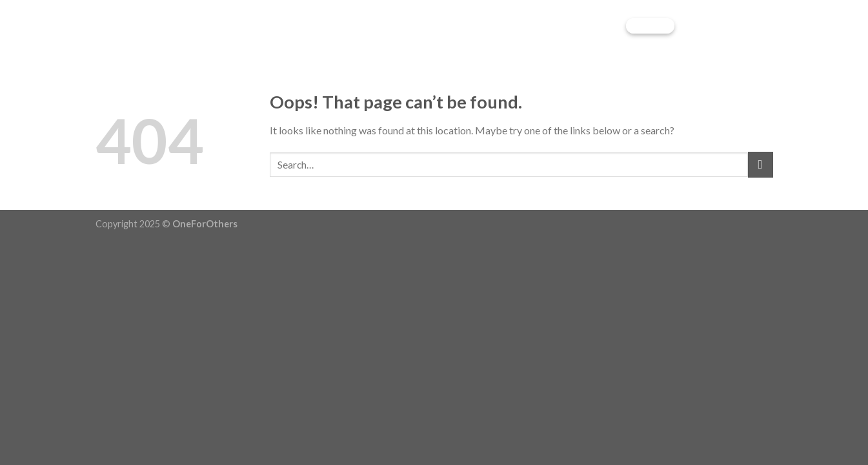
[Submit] (761, 164)
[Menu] (762, 26)
